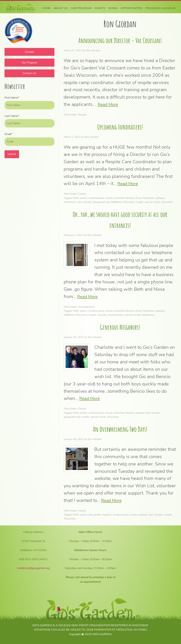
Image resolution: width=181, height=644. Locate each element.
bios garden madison (100, 515)
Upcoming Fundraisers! (120, 127)
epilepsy (160, 198)
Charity (82, 194)
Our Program (29, 63)
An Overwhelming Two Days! (120, 429)
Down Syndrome (145, 198)
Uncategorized (86, 307)
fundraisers (70, 202)
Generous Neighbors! (120, 327)
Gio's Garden (85, 202)
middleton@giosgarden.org (33, 568)
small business (115, 315)
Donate (29, 52)
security (102, 315)
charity (109, 198)
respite (139, 202)
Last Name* (12, 116)
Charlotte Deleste (124, 198)
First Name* (12, 98)
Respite (82, 115)
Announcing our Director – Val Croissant (120, 40)
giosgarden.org (101, 202)
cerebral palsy (96, 198)
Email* (8, 134)
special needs (152, 202)
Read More (109, 104)
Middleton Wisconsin (122, 202)
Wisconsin (167, 202)
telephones (148, 315)
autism (83, 198)
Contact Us (29, 73)
